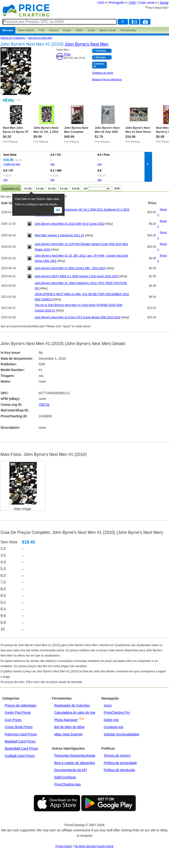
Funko (67, 30)
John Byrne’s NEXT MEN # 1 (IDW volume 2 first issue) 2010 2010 (76, 276)
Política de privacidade (120, 763)
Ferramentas (128, 30)
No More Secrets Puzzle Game (94, 846)
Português (117, 3)
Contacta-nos (113, 727)
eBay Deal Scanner (68, 734)
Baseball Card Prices (20, 741)
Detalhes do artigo (103, 73)
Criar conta (147, 3)
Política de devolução (119, 770)
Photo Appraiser (66, 720)
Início (108, 705)
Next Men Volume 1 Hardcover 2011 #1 (59, 235)
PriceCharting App (68, 784)
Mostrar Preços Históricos (107, 79)
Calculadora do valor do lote (75, 713)
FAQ (132, 3)
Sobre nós (111, 720)
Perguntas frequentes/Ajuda (75, 756)
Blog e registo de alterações (75, 763)
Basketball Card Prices (21, 748)
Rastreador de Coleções (72, 705)
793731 (44, 405)
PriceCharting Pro (117, 713)
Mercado (8, 30)
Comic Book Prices (19, 727)
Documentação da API (71, 770)
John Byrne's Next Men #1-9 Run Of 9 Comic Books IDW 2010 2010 (77, 317)
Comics (54, 30)
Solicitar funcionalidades (122, 734)
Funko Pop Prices (18, 713)
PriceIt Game (64, 846)
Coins (91, 30)
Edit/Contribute (65, 777)
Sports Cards (108, 30)
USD (101, 3)
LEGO (79, 30)
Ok (58, 210)
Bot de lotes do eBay (69, 727)
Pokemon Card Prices (21, 734)
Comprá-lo (99, 65)
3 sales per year (12, 164)
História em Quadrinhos (13, 38)
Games (26, 30)
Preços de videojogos (21, 705)
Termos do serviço (117, 756)
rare (53, 164)
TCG (42, 30)
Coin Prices (13, 720)
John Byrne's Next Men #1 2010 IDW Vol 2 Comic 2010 (69, 224)
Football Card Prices (20, 756)
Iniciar (164, 3)
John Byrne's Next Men (40, 38)
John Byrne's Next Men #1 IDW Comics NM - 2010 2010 (70, 268)
